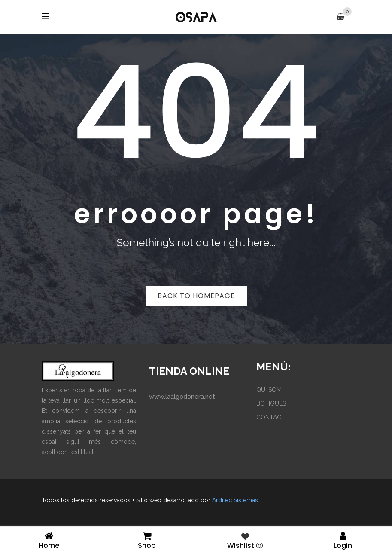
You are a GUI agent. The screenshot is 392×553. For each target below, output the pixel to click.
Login (343, 540)
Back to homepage (196, 296)
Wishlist (245, 540)
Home (49, 540)
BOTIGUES (271, 403)
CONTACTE (272, 417)
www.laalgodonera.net (182, 397)
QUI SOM (269, 390)
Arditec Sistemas (235, 500)
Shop (147, 540)
